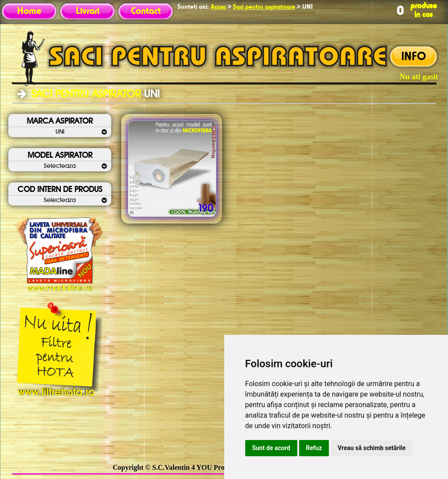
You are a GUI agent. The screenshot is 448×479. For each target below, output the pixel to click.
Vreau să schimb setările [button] (372, 448)
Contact (146, 11)
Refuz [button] (314, 448)
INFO (414, 57)
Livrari (88, 11)
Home (29, 11)
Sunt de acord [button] (271, 448)
